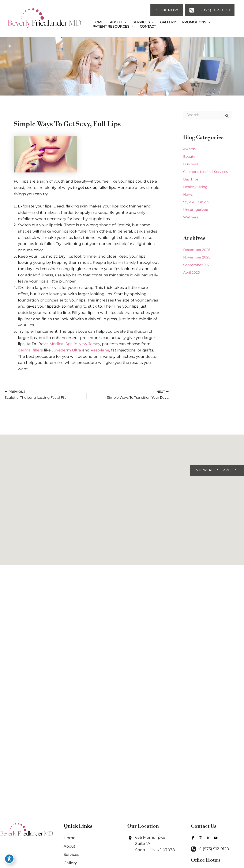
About (69, 846)
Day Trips (191, 179)
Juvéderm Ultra (66, 350)
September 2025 (197, 265)
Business (191, 164)
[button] (167, 10)
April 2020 (192, 273)
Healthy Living (195, 187)
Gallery (70, 863)
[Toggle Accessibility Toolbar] (9, 859)
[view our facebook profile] (193, 838)
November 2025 (197, 257)
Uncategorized (196, 210)
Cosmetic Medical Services (206, 172)
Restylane (100, 350)
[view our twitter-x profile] (208, 838)
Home (70, 838)
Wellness (191, 217)
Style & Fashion (196, 202)
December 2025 (197, 250)
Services (71, 855)
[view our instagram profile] (200, 838)
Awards (189, 149)
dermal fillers (30, 350)
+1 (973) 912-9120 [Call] (214, 849)
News (188, 194)
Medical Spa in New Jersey (75, 344)
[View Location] (151, 844)
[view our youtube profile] (216, 838)
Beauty (189, 157)
